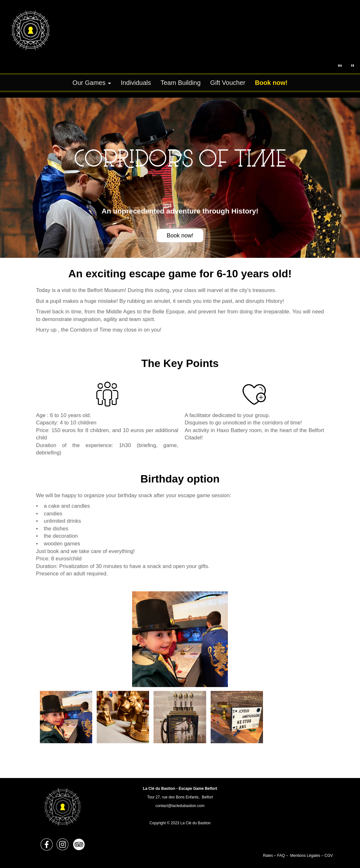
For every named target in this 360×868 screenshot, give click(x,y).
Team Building (181, 83)
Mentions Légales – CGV (311, 856)
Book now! (180, 236)
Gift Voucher (228, 83)
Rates (269, 856)
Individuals (136, 83)
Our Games (89, 83)
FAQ (281, 856)
